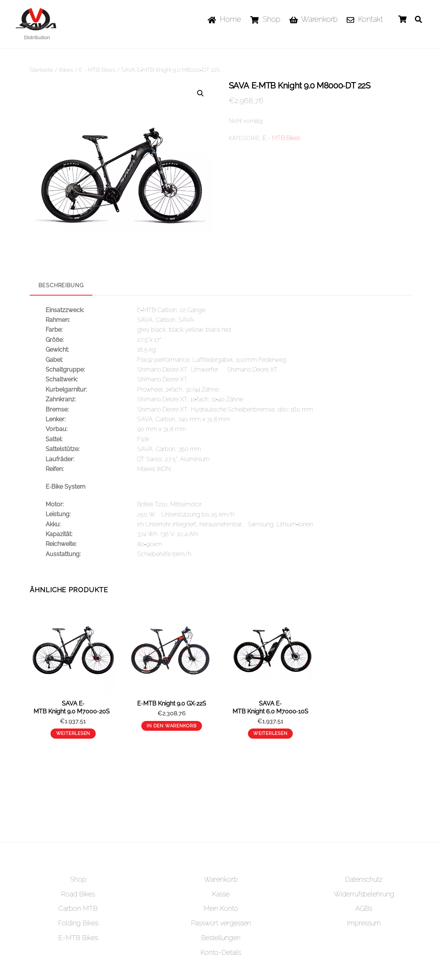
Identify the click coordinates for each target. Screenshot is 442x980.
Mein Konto (221, 908)
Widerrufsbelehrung (364, 894)
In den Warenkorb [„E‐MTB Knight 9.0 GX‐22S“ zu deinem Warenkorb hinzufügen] (171, 725)
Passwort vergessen (221, 923)
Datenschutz (364, 879)
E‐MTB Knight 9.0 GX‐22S (172, 703)
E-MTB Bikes (78, 938)
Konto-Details (221, 952)
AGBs (364, 908)
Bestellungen (221, 938)
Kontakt (365, 19)
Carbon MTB (78, 908)
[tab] (61, 286)
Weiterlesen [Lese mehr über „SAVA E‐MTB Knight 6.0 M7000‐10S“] (270, 733)
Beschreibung (61, 285)
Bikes (66, 70)
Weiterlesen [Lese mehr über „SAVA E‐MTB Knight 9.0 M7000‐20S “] (73, 733)
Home (225, 19)
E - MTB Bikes (97, 70)
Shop (265, 19)
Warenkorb (314, 19)
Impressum (364, 923)
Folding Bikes (78, 923)
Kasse (221, 894)
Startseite (41, 70)
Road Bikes (78, 894)
